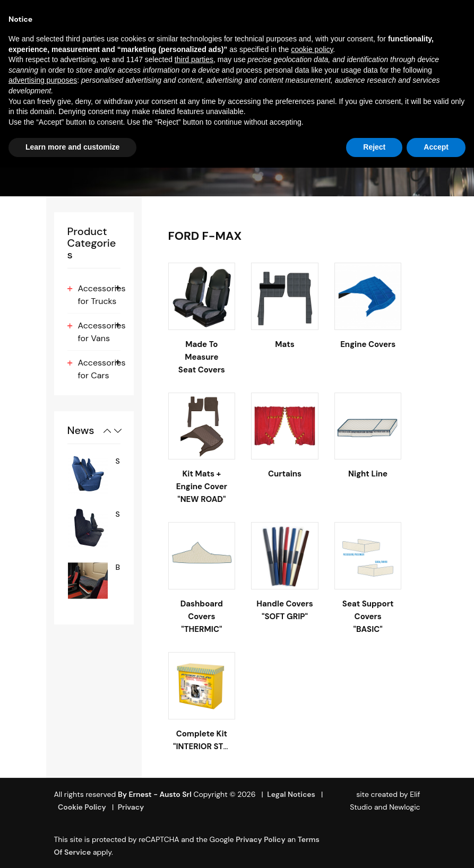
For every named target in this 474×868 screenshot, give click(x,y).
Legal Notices (291, 794)
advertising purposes (43, 80)
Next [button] (118, 431)
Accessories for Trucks (102, 295)
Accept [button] (436, 147)
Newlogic (404, 807)
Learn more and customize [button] (72, 147)
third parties (194, 59)
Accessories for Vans (102, 332)
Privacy (131, 807)
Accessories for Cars (102, 369)
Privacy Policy (261, 839)
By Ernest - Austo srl (155, 794)
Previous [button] (107, 431)
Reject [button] (374, 147)
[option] (94, 475)
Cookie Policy (82, 807)
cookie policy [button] (312, 49)
